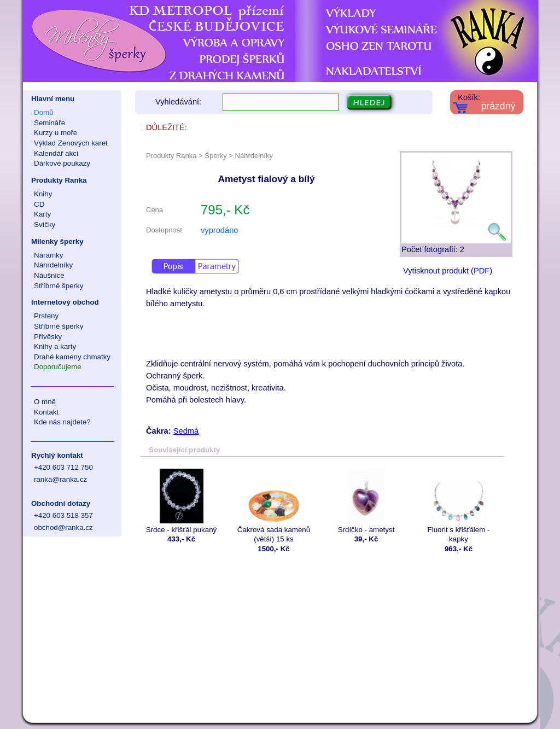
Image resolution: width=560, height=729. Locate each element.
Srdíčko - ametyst (366, 501)
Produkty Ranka (59, 180)
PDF (482, 271)
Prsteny (46, 316)
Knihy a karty (55, 346)
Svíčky (45, 224)
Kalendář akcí (56, 153)
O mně (45, 402)
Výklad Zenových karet (71, 143)
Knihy (43, 194)
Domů (44, 112)
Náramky (48, 255)
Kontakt (46, 412)
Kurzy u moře (56, 133)
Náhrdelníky (53, 265)
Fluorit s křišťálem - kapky (459, 506)
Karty (42, 214)
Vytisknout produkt (436, 271)
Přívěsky (48, 337)
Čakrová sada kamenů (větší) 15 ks (274, 506)
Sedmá (186, 431)
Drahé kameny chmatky (72, 357)
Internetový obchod (65, 302)
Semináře (49, 123)
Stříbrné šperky (59, 286)
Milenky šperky (57, 241)
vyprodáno (219, 230)
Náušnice (49, 275)
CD (39, 204)
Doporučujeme (58, 367)
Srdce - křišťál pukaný (181, 501)
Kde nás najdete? (62, 422)
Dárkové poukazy (62, 163)
